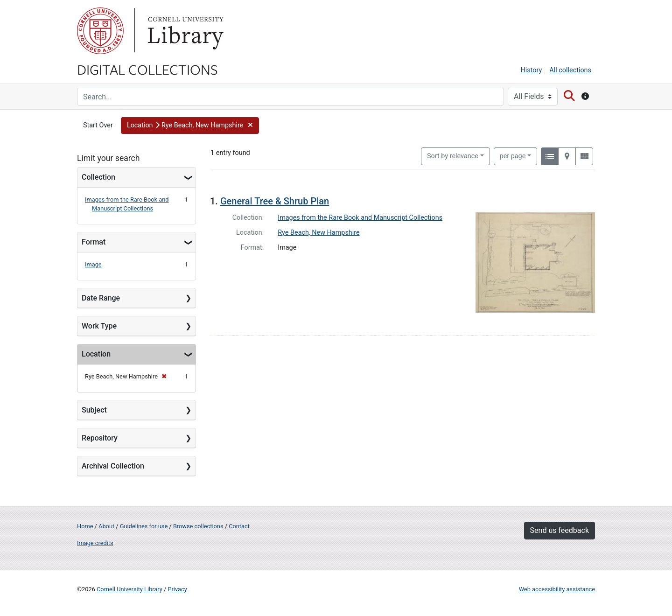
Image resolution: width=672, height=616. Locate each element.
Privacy (177, 589)
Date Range (101, 298)
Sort (453, 156)
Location (96, 354)
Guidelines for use (144, 526)
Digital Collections (147, 69)
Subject (94, 410)
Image (93, 264)
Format (94, 242)
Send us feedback (560, 530)
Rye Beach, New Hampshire (318, 233)
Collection (98, 177)
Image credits (95, 543)
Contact (239, 526)
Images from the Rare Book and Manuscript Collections (360, 218)
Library (184, 31)
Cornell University (100, 31)
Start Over (98, 125)
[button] (190, 126)
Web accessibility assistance (557, 589)
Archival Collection (113, 466)
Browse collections (198, 526)
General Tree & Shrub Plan (275, 201)
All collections (570, 70)
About (106, 526)
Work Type (99, 326)
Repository (100, 438)
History (532, 70)
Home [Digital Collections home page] (85, 526)
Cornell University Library (129, 589)
